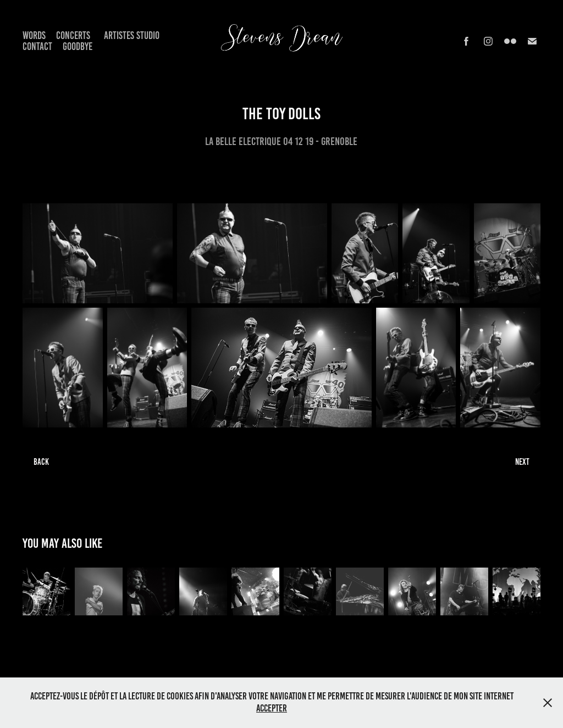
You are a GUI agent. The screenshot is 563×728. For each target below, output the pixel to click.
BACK (41, 462)
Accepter (272, 708)
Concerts (73, 35)
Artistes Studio (132, 35)
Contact (37, 46)
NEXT (522, 462)
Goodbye (78, 46)
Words (34, 35)
